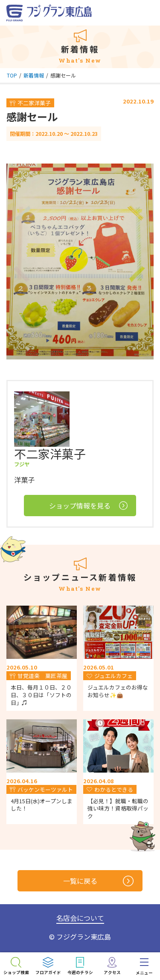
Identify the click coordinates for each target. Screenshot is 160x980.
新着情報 (34, 75)
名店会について (80, 918)
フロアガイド (48, 972)
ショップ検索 (16, 972)
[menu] (144, 966)
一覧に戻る (99, 881)
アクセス (112, 972)
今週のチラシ (80, 972)
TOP (12, 75)
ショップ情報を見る (88, 506)
